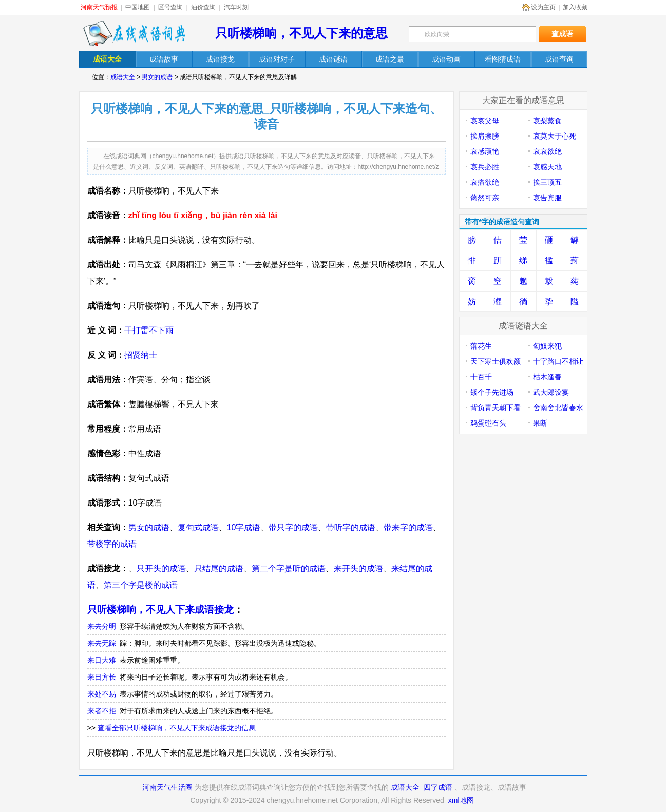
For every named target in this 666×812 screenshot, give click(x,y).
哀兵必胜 (485, 167)
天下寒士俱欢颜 (496, 361)
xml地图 (461, 800)
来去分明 (102, 626)
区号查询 (170, 7)
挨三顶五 (547, 182)
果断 (540, 423)
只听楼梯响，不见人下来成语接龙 (160, 610)
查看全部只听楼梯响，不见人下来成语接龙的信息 (177, 728)
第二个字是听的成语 (289, 568)
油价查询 (203, 7)
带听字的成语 (351, 527)
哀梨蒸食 (547, 121)
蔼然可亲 (485, 198)
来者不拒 (102, 711)
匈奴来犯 (547, 346)
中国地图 (138, 7)
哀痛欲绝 (485, 182)
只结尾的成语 (219, 568)
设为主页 (543, 7)
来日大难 (102, 660)
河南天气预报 (99, 7)
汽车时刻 (236, 7)
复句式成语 (198, 527)
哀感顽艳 (485, 151)
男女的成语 (157, 77)
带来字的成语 (408, 527)
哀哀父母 (485, 121)
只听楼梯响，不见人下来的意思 (301, 33)
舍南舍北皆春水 (558, 408)
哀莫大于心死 (555, 136)
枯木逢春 (547, 377)
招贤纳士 (141, 355)
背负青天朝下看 (496, 408)
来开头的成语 (358, 568)
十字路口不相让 (558, 361)
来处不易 (102, 694)
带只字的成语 (293, 527)
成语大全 (123, 77)
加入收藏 (575, 7)
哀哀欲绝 (547, 151)
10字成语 (244, 527)
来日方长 (102, 677)
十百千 (481, 377)
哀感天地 (547, 167)
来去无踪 (102, 643)
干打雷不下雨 (149, 330)
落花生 (481, 346)
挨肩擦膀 (485, 136)
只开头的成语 (161, 568)
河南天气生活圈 (167, 787)
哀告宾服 (547, 198)
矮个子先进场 (492, 392)
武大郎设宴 (551, 392)
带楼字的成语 (112, 544)
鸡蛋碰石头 (488, 423)
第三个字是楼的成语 (141, 585)
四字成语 (438, 787)
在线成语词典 (134, 33)
